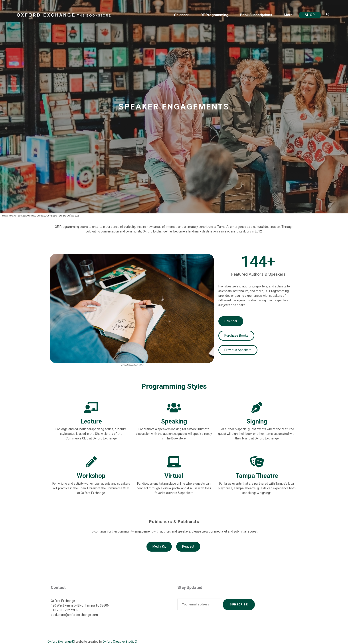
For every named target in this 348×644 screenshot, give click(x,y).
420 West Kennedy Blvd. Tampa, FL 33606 (80, 605)
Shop (310, 15)
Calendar (181, 15)
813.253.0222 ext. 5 (64, 610)
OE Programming (214, 15)
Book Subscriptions (256, 15)
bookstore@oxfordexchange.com (74, 615)
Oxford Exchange (63, 601)
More (288, 15)
